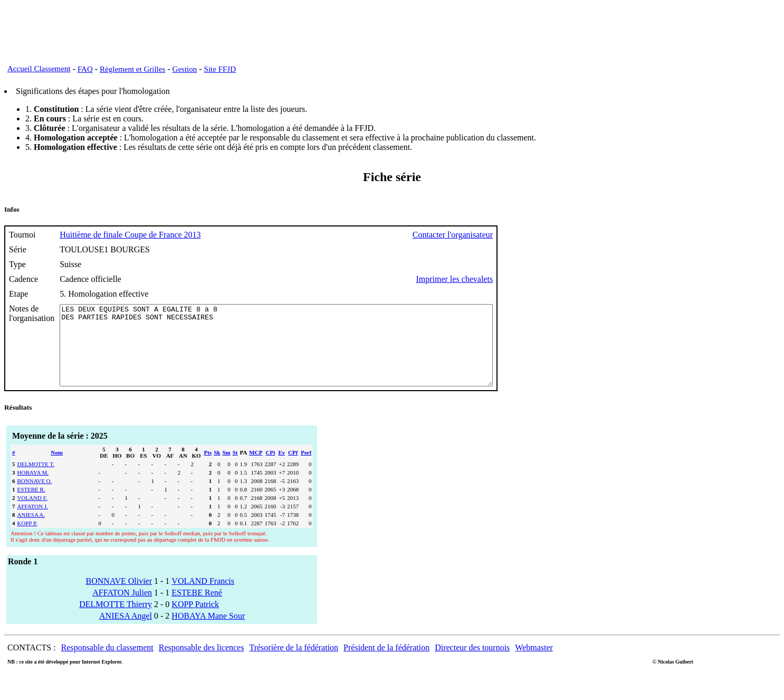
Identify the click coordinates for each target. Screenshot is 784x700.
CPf (293, 468)
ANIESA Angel (126, 632)
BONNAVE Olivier (119, 597)
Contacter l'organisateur (505, 235)
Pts (208, 468)
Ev (281, 468)
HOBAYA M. (33, 488)
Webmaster (534, 663)
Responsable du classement (107, 663)
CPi (271, 468)
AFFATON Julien (122, 608)
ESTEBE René (197, 608)
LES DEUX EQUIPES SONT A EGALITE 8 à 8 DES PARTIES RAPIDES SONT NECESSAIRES (303, 353)
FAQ (85, 69)
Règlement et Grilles (132, 69)
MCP (256, 468)
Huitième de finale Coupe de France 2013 (130, 235)
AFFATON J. (33, 522)
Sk (217, 468)
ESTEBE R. (31, 505)
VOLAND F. (32, 514)
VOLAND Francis (203, 597)
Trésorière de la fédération (294, 663)
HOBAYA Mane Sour (208, 632)
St (235, 468)
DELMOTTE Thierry (116, 620)
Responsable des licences (202, 663)
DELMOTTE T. (36, 480)
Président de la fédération (386, 663)
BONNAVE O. (35, 497)
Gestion (185, 69)
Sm (226, 468)
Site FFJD (220, 69)
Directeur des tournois (472, 663)
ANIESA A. (31, 531)
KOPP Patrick (195, 620)
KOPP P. (27, 539)
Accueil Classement (39, 69)
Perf (306, 468)
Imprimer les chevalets (507, 279)
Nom (57, 468)
